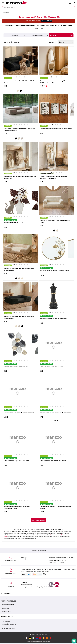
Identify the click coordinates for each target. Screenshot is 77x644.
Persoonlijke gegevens (9, 624)
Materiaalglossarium (8, 604)
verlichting (62, 535)
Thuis (3, 13)
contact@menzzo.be (26, 584)
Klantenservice (6, 611)
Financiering (5, 608)
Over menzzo (6, 621)
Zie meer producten (39, 520)
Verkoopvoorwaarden (8, 628)
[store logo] (37, 3)
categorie (15, 35)
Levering (4, 598)
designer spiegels (54, 535)
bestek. (5, 537)
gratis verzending (37, 35)
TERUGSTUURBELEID (9, 601)
